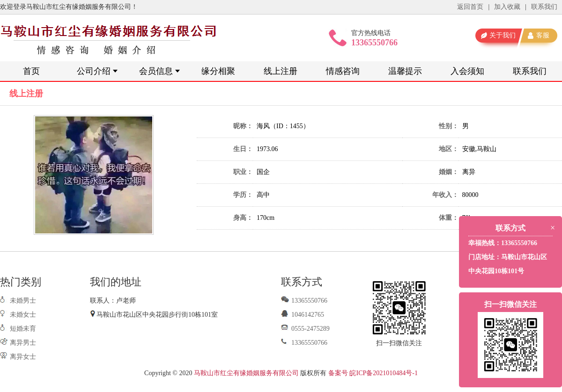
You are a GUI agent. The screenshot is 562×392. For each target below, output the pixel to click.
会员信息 (156, 71)
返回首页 (470, 7)
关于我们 (503, 35)
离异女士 (23, 357)
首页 (31, 71)
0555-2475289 (305, 329)
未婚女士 (23, 315)
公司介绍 (94, 71)
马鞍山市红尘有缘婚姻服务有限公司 (246, 373)
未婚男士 (23, 301)
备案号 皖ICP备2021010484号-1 (373, 373)
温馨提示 (405, 71)
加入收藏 (507, 7)
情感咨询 (343, 71)
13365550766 (304, 301)
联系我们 (544, 7)
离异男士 (23, 343)
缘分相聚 (218, 71)
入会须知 (467, 71)
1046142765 (303, 315)
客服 (543, 35)
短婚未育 (23, 329)
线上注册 (281, 71)
